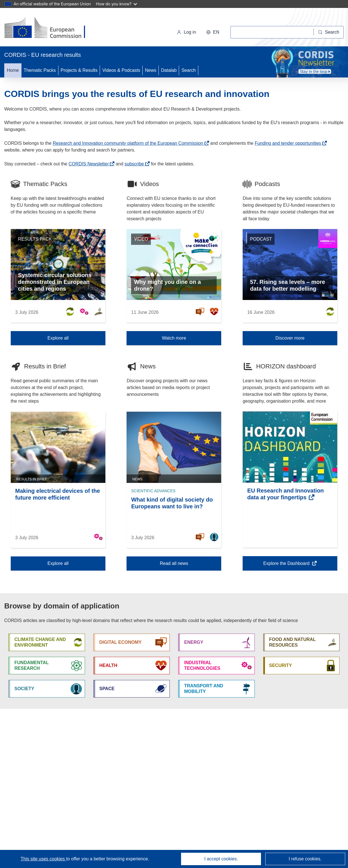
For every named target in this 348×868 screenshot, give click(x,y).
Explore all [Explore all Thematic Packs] (58, 338)
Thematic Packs (40, 70)
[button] (213, 32)
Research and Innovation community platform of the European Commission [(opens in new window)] (128, 143)
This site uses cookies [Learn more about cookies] (43, 859)
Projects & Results (79, 70)
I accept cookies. (221, 859)
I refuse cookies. (305, 859)
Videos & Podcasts (121, 70)
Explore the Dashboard (287, 565)
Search (189, 70)
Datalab (169, 70)
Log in (186, 32)
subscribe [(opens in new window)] (134, 164)
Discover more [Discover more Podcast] (290, 338)
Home (13, 70)
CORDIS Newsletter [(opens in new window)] (89, 164)
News (151, 70)
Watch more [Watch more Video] (174, 338)
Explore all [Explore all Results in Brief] (58, 563)
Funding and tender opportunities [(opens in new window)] (288, 143)
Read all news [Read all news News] (174, 563)
